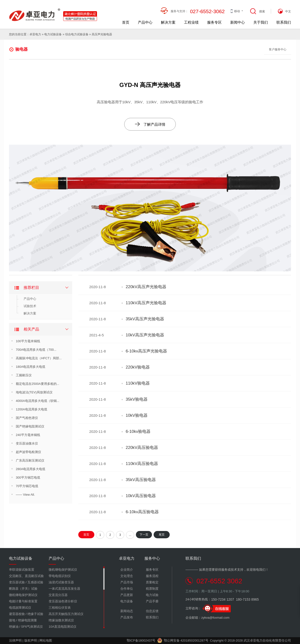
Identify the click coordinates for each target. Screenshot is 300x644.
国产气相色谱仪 (27, 418)
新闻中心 (238, 22)
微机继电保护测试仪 (23, 595)
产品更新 (127, 595)
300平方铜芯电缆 (28, 478)
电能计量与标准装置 (23, 601)
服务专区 (214, 22)
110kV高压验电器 (142, 464)
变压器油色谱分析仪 (63, 601)
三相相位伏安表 (60, 608)
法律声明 (15, 640)
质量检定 (152, 582)
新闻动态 (127, 611)
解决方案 (168, 22)
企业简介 (127, 570)
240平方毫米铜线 (28, 435)
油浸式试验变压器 (61, 582)
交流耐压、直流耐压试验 (26, 576)
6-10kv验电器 (138, 431)
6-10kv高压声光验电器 (146, 351)
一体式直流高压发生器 (64, 589)
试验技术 (30, 306)
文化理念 (127, 576)
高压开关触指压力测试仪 (66, 614)
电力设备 (127, 601)
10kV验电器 (137, 415)
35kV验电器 (137, 399)
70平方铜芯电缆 (27, 486)
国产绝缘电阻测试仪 (30, 426)
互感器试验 (35, 582)
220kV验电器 (138, 367)
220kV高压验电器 (142, 448)
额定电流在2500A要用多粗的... (37, 384)
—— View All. (25, 495)
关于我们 (261, 22)
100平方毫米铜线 (28, 341)
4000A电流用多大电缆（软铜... (37, 401)
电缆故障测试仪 (20, 608)
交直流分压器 (58, 595)
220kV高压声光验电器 (146, 287)
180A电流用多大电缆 (31, 367)
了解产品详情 (150, 124)
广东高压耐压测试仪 (30, 460)
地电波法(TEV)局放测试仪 (34, 392)
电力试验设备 (53, 34)
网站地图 (46, 640)
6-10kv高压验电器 (142, 512)
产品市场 (127, 582)
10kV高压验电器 (141, 496)
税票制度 (152, 589)
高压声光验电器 (102, 34)
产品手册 (152, 601)
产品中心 (145, 22)
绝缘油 (14, 627)
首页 (126, 22)
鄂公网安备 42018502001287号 (183, 640)
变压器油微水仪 (27, 443)
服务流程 (152, 576)
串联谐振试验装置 (22, 570)
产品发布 (127, 617)
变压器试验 (17, 582)
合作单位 (127, 589)
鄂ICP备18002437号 (141, 640)
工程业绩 (191, 22)
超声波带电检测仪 (28, 452)
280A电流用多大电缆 (31, 469)
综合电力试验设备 (77, 34)
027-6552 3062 (219, 581)
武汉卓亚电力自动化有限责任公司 (267, 640)
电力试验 (152, 595)
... (130, 535)
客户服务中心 (278, 49)
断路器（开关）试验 (23, 589)
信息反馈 (152, 611)
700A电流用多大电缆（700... (36, 350)
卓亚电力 (35, 34)
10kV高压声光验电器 (145, 335)
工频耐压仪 (24, 375)
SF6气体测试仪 (32, 627)
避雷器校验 (17, 614)
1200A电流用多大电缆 (31, 409)
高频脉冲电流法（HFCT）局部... (39, 358)
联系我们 (284, 22)
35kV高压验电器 (141, 480)
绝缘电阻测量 (27, 620)
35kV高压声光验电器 (145, 319)
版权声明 (31, 640)
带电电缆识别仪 (60, 576)
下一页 (144, 535)
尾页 (162, 535)
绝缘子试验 (35, 614)
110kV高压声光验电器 (146, 303)
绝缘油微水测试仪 (61, 620)
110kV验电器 (138, 383)
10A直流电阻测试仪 (62, 627)
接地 (12, 620)
